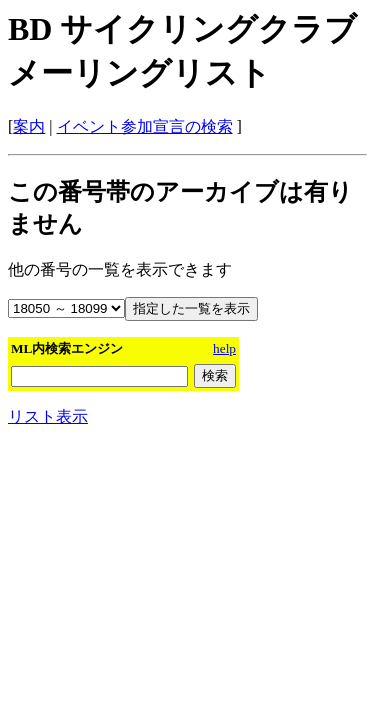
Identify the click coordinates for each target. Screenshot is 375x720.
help (224, 348)
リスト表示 (48, 416)
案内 (29, 126)
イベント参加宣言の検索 (145, 126)
